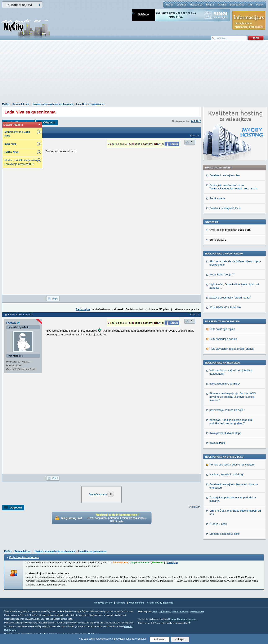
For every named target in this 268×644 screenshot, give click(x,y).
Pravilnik (222, 5)
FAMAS (11, 323)
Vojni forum (164, 612)
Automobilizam (21, 104)
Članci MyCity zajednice (160, 603)
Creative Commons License (182, 619)
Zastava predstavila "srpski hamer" (230, 298)
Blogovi (210, 5)
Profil (55, 299)
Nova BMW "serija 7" (222, 274)
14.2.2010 (196, 121)
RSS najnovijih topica (222, 329)
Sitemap (121, 603)
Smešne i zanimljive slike (225, 175)
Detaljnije (172, 562)
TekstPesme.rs (197, 612)
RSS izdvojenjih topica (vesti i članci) (232, 349)
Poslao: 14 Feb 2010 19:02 (21, 315)
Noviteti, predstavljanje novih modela (53, 104)
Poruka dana (217, 198)
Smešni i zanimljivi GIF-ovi (225, 208)
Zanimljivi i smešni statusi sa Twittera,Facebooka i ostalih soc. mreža (233, 187)
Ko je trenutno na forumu (24, 557)
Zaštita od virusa (180, 612)
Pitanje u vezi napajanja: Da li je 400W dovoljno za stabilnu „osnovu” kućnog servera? (233, 397)
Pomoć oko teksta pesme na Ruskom (232, 465)
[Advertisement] (134, 74)
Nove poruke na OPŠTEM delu (224, 457)
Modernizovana (17, 134)
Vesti (155, 612)
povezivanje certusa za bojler (227, 410)
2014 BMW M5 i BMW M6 (225, 307)
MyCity (169, 5)
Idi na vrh (196, 507)
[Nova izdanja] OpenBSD (225, 384)
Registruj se (196, 5)
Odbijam (180, 639)
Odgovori (49, 122)
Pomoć (260, 5)
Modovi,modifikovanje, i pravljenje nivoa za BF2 (21, 162)
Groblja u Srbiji (218, 524)
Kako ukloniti (217, 443)
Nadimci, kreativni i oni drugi (226, 474)
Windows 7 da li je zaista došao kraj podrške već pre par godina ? (231, 422)
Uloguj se (182, 5)
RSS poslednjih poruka (223, 339)
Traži (250, 5)
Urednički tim (137, 603)
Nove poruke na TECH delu (223, 363)
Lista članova (237, 5)
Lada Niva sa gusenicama (90, 104)
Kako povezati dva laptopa (225, 433)
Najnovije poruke (103, 603)
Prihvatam (160, 639)
